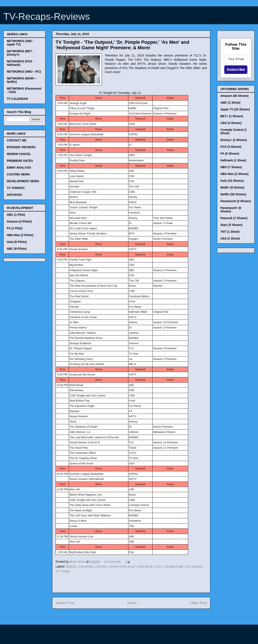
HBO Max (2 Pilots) (20, 235)
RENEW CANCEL (19, 154)
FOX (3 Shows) (231, 147)
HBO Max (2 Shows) (234, 174)
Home (132, 603)
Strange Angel (174, 566)
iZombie (102, 566)
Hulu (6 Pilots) (17, 242)
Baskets (72, 566)
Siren (159, 566)
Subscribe (236, 70)
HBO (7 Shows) (231, 167)
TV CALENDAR (17, 99)
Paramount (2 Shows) (236, 201)
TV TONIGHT (16, 188)
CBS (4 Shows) (231, 123)
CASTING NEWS (18, 174)
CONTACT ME (17, 140)
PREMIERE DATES (20, 161)
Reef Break (146, 566)
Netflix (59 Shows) (233, 194)
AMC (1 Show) (230, 103)
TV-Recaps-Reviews (47, 16)
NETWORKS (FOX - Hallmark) (20, 63)
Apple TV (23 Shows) (235, 109)
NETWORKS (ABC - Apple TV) (20, 43)
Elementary (87, 566)
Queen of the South (123, 566)
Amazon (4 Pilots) (19, 221)
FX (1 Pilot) (15, 228)
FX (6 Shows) (230, 154)
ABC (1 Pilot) (16, 215)
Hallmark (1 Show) (233, 160)
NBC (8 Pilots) (17, 249)
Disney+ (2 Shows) (234, 140)
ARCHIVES (14, 195)
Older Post (198, 603)
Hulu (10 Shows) (232, 181)
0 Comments (112, 562)
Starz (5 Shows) (231, 225)
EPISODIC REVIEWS (21, 147)
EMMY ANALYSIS (19, 168)
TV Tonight (63, 571)
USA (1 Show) (230, 238)
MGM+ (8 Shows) (232, 187)
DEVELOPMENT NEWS (23, 181)
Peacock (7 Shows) (234, 218)
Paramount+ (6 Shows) (231, 210)
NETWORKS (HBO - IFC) (24, 72)
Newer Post (65, 603)
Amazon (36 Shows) (234, 96)
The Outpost (194, 566)
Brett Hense (78, 562)
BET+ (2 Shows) (232, 116)
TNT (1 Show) (230, 232)
